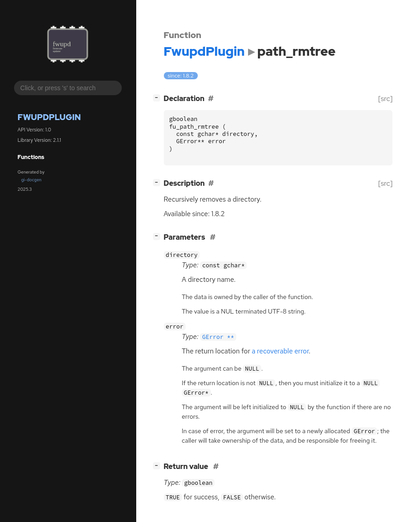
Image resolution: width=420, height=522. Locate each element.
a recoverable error (280, 351)
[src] (385, 99)
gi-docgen (31, 180)
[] (158, 98)
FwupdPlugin (49, 117)
